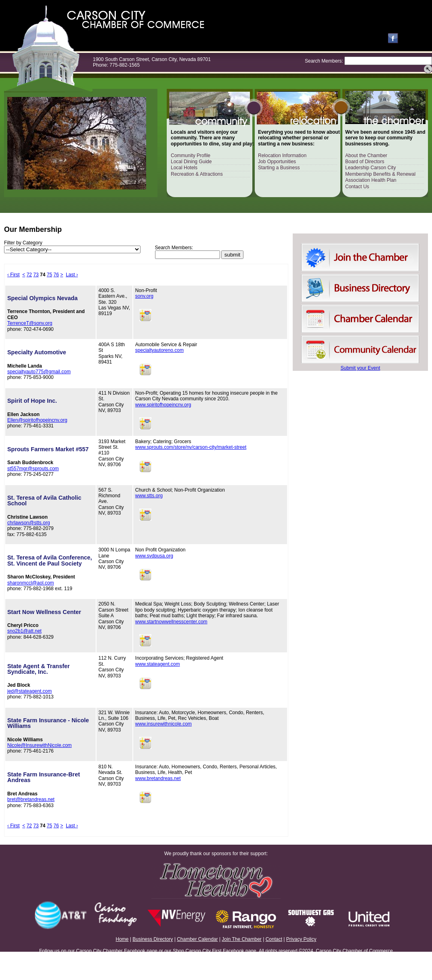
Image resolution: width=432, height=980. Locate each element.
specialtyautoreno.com (159, 350)
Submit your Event (360, 368)
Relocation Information (282, 156)
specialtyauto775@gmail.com (39, 372)
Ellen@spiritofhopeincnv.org (37, 420)
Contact (274, 939)
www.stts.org (149, 496)
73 (36, 275)
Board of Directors (365, 162)
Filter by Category (23, 243)
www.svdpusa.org (154, 556)
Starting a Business (279, 168)
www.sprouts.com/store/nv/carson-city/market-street (191, 447)
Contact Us (357, 187)
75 (49, 275)
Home (122, 939)
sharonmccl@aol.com (31, 583)
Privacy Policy (301, 939)
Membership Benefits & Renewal (380, 174)
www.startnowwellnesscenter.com (171, 622)
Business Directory (153, 939)
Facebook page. (240, 951)
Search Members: (324, 61)
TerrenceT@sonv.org (30, 323)
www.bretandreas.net (158, 778)
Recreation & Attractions (197, 174)
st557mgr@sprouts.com (33, 469)
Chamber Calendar (197, 939)
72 (29, 275)
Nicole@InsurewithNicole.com (40, 745)
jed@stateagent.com (29, 691)
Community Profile (191, 156)
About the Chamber (366, 156)
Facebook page (141, 951)
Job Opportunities (277, 162)
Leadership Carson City (370, 168)
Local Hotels (184, 168)
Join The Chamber (242, 939)
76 (56, 275)
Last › (72, 275)
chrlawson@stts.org (29, 523)
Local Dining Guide (191, 162)
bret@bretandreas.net (31, 799)
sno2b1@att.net (24, 631)
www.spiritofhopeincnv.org (163, 405)
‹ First (14, 275)
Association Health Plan (371, 180)
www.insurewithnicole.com (164, 724)
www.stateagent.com (158, 664)
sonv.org (144, 296)
